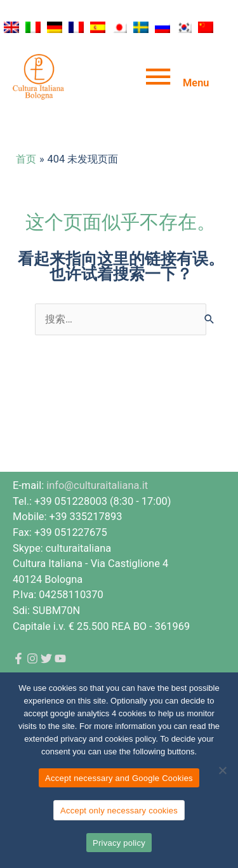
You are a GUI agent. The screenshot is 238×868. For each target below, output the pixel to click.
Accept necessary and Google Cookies (119, 778)
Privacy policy (119, 843)
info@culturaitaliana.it (97, 485)
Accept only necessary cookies (119, 811)
